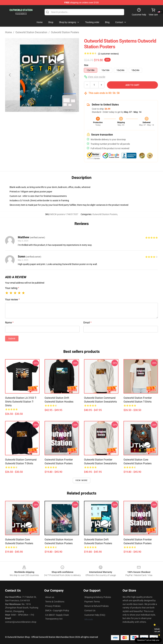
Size (86, 65)
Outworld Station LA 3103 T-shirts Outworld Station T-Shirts (21, 402)
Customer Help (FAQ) (95, 615)
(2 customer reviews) (108, 54)
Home (8, 32)
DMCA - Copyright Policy (57, 610)
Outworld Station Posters (65, 32)
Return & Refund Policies (96, 606)
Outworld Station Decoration (31, 32)
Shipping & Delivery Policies (98, 597)
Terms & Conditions (55, 602)
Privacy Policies (53, 606)
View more (82, 480)
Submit (12, 339)
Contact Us (90, 610)
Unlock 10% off (157, 630)
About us (50, 597)
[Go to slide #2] (50, 119)
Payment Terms (92, 602)
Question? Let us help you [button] (148, 640)
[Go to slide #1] (34, 119)
